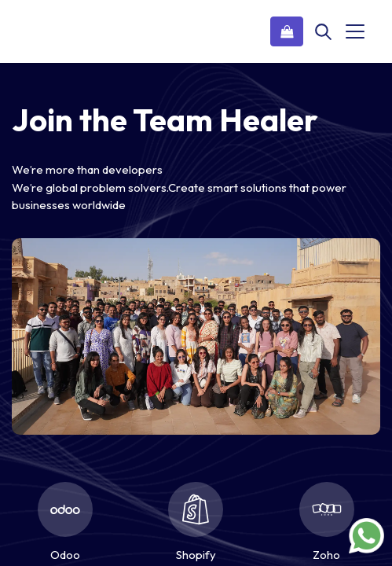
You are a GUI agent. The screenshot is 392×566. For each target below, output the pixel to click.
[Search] (323, 31)
